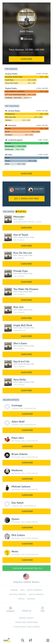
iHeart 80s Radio (12, 83)
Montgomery (10, 114)
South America (36, 594)
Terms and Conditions (26, 622)
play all (21, 212)
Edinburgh (9, 149)
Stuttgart (9, 135)
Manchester (10, 146)
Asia (23, 590)
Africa (21, 599)
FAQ (43, 609)
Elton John (18, 438)
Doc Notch (18, 503)
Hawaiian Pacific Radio (14, 77)
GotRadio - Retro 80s (13, 98)
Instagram (10, 609)
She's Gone (20, 343)
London (8, 143)
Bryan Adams (20, 454)
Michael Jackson (21, 487)
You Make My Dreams (26, 289)
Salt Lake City (11, 117)
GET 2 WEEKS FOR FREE (27, 199)
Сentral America (18, 594)
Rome (7, 158)
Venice (8, 161)
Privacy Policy (26, 618)
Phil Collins (18, 535)
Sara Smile (20, 380)
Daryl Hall (30, 237)
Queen (15, 519)
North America (35, 590)
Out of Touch (21, 235)
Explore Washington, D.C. (27, 568)
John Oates (18, 219)
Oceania (31, 599)
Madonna (17, 470)
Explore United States (26, 578)
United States (14, 111)
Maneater (19, 217)
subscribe (27, 59)
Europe (14, 590)
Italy (10, 155)
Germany (12, 125)
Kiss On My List (23, 253)
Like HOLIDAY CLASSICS (15, 91)
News (15, 552)
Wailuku (8, 120)
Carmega (17, 405)
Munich (8, 129)
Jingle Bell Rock (23, 325)
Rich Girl (18, 307)
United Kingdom (15, 140)
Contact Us (27, 610)
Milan (7, 164)
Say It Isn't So (21, 362)
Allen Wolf (18, 422)
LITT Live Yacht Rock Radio (15, 95)
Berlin (8, 132)
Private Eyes (21, 271)
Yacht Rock (9, 80)
